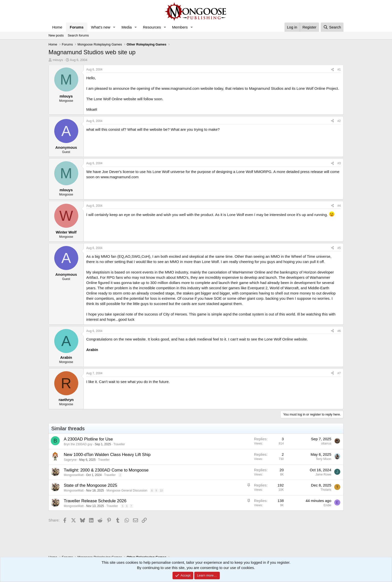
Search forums (78, 35)
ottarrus (326, 443)
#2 (339, 121)
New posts (56, 35)
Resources (152, 27)
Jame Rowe (323, 474)
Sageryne (70, 460)
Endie (327, 505)
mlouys (58, 60)
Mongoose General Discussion (127, 490)
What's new (101, 27)
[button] (114, 27)
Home (57, 27)
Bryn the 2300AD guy (78, 444)
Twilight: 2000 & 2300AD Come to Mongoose (106, 470)
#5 (339, 248)
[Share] (332, 70)
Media (127, 27)
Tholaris (326, 490)
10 (161, 490)
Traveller (119, 444)
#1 (339, 69)
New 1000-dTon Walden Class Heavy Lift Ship (107, 455)
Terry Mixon (323, 459)
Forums (77, 27)
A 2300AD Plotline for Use (88, 439)
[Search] (332, 27)
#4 (339, 206)
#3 (339, 163)
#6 (339, 331)
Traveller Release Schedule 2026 (95, 501)
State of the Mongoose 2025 (90, 485)
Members (180, 27)
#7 (339, 373)
